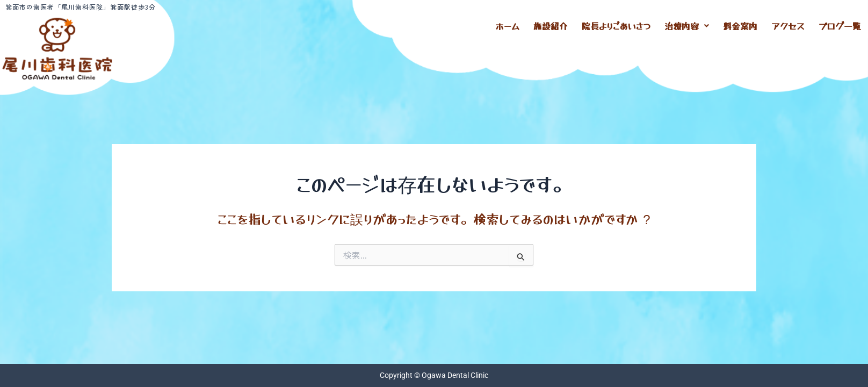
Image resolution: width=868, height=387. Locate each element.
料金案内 (740, 24)
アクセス (788, 24)
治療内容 (687, 24)
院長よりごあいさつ (616, 24)
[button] (687, 24)
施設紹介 (551, 24)
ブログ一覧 (840, 24)
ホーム (507, 24)
